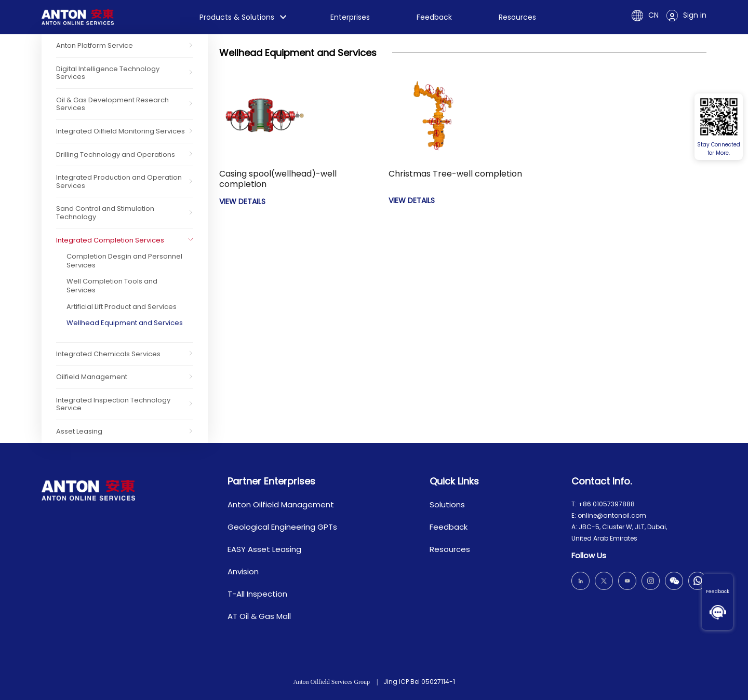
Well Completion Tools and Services (112, 286)
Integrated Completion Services (110, 240)
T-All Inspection (257, 594)
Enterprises (350, 17)
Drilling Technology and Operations (116, 154)
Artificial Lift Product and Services (122, 307)
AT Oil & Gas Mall (259, 616)
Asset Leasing (79, 431)
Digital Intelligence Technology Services (108, 73)
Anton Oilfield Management (281, 504)
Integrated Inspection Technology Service (113, 404)
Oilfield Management (92, 377)
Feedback (718, 591)
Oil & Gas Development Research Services (112, 104)
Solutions (447, 504)
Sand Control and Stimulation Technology (105, 213)
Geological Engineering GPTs (282, 527)
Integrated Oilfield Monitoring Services (121, 131)
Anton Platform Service (95, 45)
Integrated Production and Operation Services (119, 181)
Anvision (243, 571)
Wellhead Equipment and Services (125, 323)
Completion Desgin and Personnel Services (124, 261)
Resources (517, 17)
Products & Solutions (237, 17)
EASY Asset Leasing (264, 549)
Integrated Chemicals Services (108, 354)
